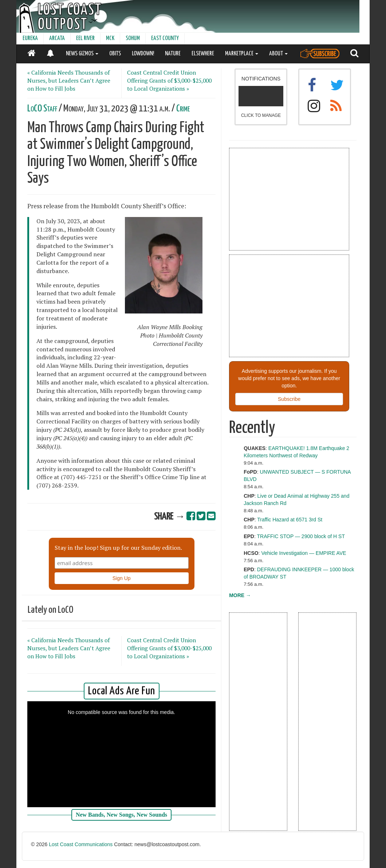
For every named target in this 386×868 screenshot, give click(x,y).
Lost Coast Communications (81, 844)
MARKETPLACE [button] (242, 54)
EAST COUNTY (165, 38)
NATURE (173, 54)
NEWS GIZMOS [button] (82, 54)
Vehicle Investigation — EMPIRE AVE (304, 553)
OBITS (115, 54)
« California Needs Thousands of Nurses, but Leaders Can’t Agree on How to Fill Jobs (69, 80)
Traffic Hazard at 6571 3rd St (290, 520)
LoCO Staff (42, 109)
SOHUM (133, 38)
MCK (110, 38)
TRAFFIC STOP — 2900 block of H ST (301, 536)
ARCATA (57, 38)
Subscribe (289, 399)
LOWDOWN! (143, 54)
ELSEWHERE (203, 54)
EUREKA (30, 38)
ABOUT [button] (278, 54)
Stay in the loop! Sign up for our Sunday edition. (118, 548)
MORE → (240, 595)
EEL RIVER (85, 38)
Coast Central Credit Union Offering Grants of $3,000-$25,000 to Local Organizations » (169, 80)
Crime (183, 109)
